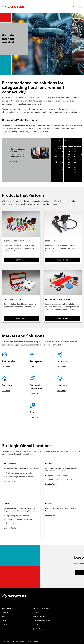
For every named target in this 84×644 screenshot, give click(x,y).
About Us (5, 612)
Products (36, 612)
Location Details (10, 481)
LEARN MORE (14, 161)
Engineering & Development (42, 621)
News (3, 616)
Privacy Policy (33, 641)
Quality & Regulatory (40, 629)
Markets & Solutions (39, 616)
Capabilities (37, 625)
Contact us (5, 625)
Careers (4, 621)
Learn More (6, 366)
